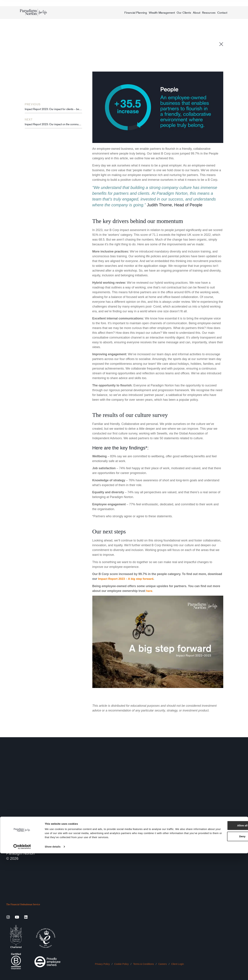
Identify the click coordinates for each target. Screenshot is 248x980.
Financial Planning (136, 13)
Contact (222, 13)
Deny (220, 963)
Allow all (220, 952)
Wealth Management (162, 13)
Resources (209, 13)
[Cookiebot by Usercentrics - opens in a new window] (22, 973)
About (197, 13)
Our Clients (184, 13)
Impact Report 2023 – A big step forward (127, 579)
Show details (53, 973)
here (150, 591)
